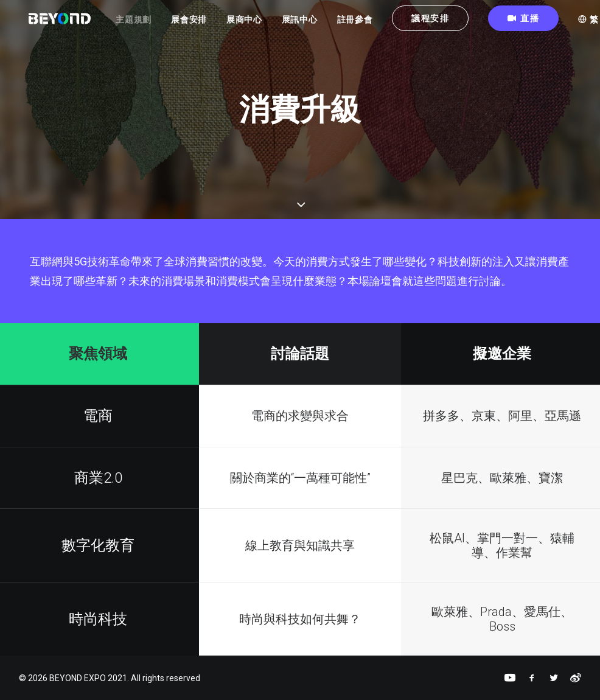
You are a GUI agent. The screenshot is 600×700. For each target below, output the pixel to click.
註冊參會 (368, 25)
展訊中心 (312, 25)
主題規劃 (147, 25)
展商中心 (257, 25)
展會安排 (202, 25)
